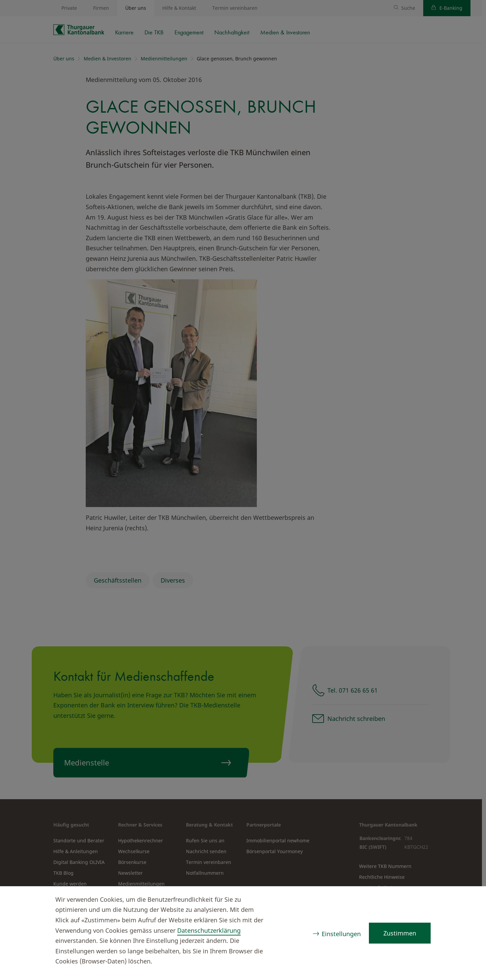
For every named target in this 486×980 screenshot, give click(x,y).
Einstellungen (341, 934)
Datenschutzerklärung (209, 930)
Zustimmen (400, 933)
